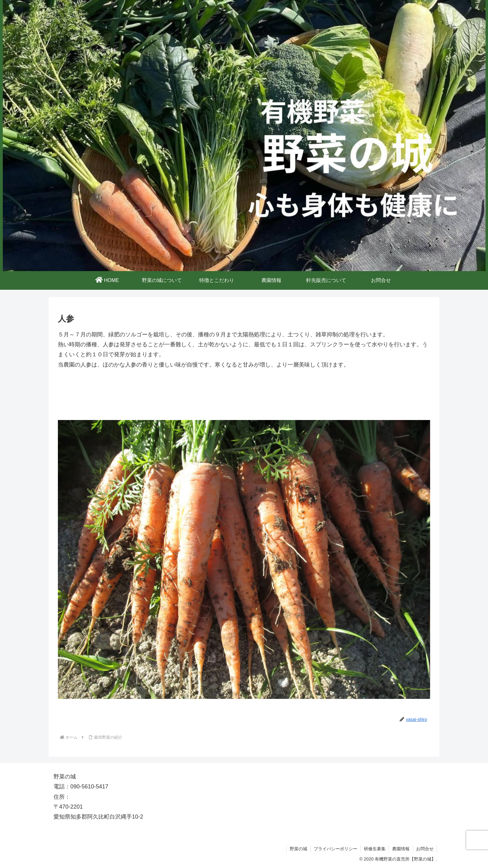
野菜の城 (298, 849)
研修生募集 (375, 849)
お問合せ (425, 849)
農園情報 (401, 849)
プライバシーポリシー (335, 849)
